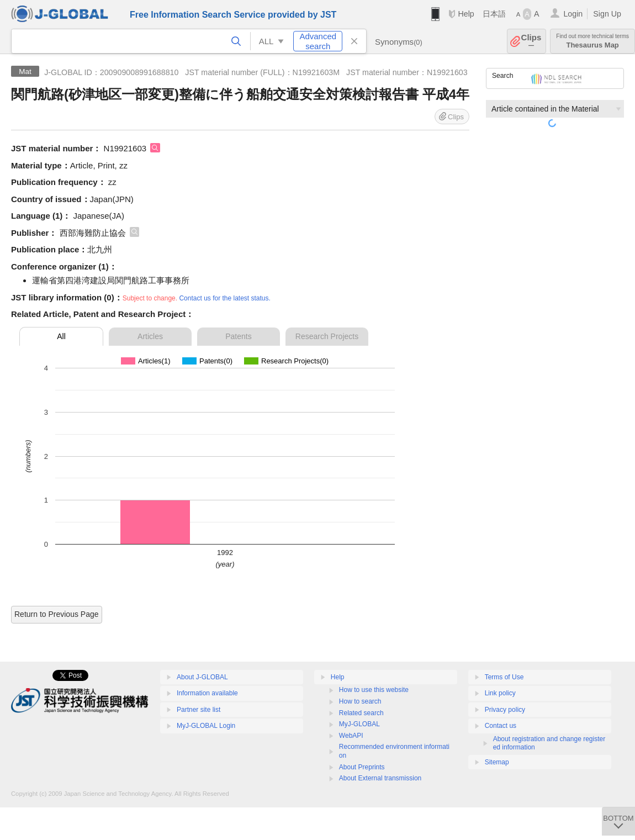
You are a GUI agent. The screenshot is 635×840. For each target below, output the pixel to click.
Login (573, 14)
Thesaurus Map (592, 41)
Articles (150, 336)
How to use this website (374, 690)
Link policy (500, 693)
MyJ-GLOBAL (359, 724)
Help (466, 14)
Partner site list (199, 710)
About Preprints (362, 767)
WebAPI (351, 736)
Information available (207, 693)
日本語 (494, 14)
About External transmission (380, 778)
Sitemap (497, 762)
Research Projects (327, 336)
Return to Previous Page (57, 614)
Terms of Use (504, 677)
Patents (238, 336)
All (61, 336)
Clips (531, 41)
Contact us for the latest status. (224, 298)
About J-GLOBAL (202, 677)
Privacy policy (505, 710)
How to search (360, 701)
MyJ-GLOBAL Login (206, 726)
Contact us (501, 726)
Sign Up (607, 14)
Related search (361, 713)
